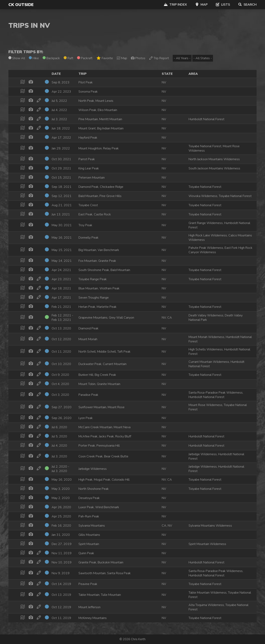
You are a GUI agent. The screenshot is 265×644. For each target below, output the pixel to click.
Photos (138, 58)
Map (201, 5)
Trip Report (159, 58)
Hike (34, 58)
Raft (68, 58)
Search (247, 5)
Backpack (51, 58)
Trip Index (175, 5)
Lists (223, 5)
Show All (17, 58)
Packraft (85, 58)
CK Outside (21, 5)
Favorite (105, 58)
